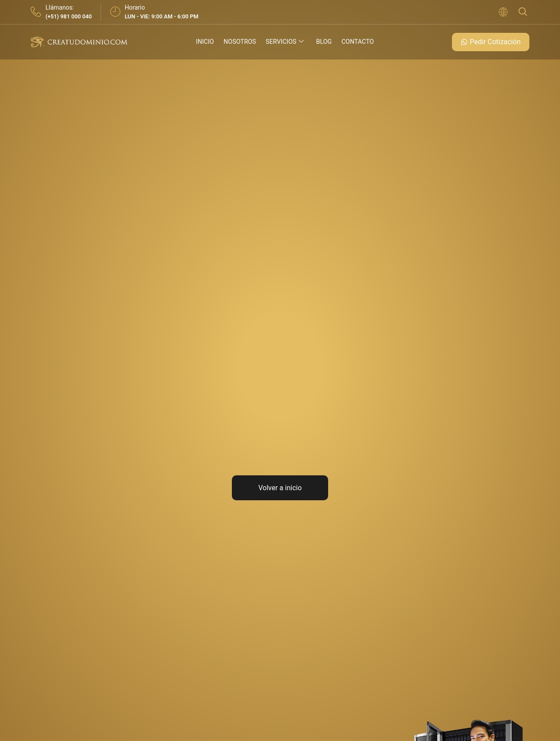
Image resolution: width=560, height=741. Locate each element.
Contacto (358, 42)
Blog (324, 42)
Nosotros (239, 42)
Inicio (204, 42)
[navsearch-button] (523, 12)
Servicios (285, 42)
